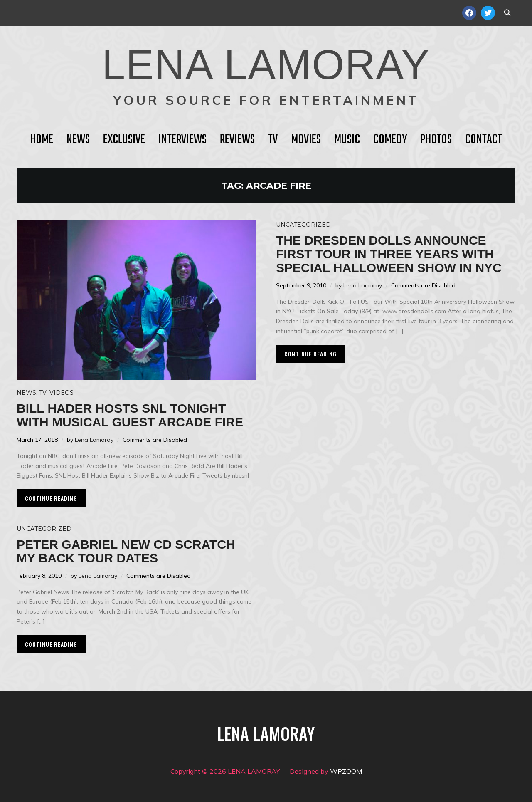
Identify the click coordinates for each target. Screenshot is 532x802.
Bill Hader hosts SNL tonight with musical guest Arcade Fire (130, 415)
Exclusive (124, 140)
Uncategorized (303, 225)
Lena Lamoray (94, 440)
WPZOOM (346, 771)
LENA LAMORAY (266, 64)
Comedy (390, 140)
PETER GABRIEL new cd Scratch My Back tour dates (126, 551)
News (78, 140)
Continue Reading (51, 498)
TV (273, 140)
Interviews (182, 140)
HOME (42, 140)
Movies (306, 140)
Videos (62, 393)
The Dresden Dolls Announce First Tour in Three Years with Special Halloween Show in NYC (389, 254)
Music (347, 140)
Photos (436, 140)
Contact (484, 140)
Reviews (237, 140)
